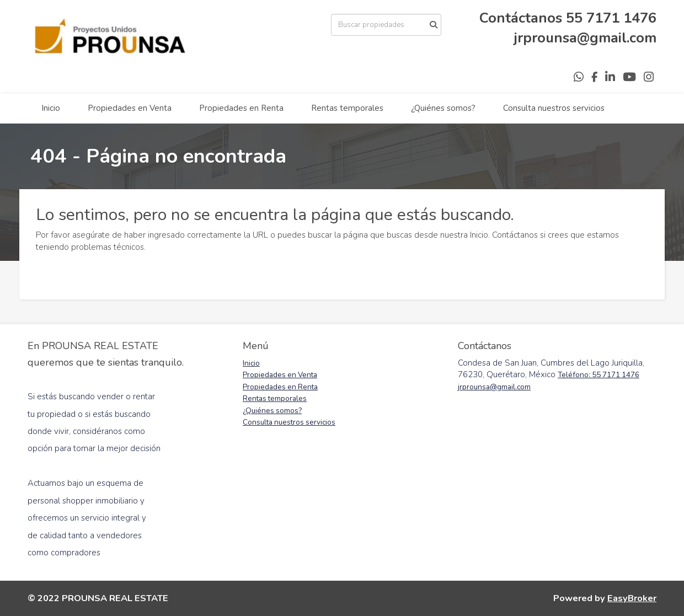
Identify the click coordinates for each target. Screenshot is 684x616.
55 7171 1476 (611, 18)
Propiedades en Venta (130, 108)
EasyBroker (632, 598)
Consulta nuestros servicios (554, 108)
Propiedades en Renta (241, 108)
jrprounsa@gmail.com (585, 38)
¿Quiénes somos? (443, 108)
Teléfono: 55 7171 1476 (598, 375)
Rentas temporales (347, 108)
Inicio (51, 108)
